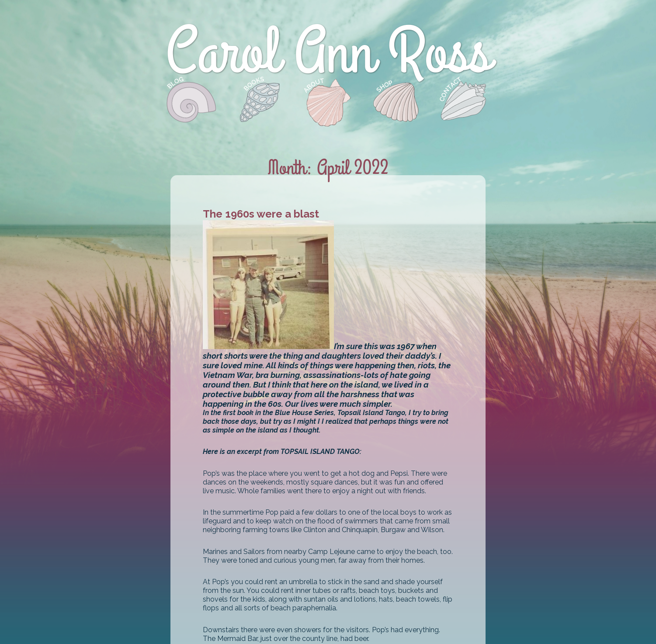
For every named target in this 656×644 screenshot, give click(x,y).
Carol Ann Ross (328, 53)
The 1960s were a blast (261, 214)
